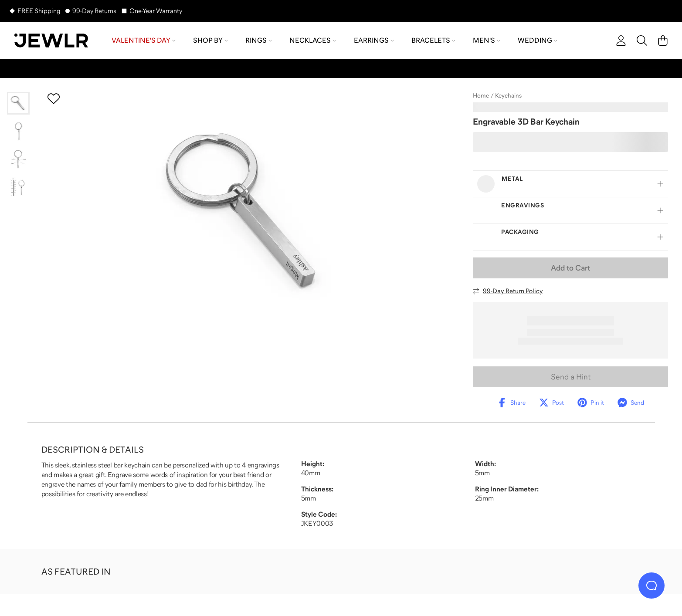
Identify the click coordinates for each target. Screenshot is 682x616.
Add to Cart (570, 268)
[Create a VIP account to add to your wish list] (54, 98)
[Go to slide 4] (18, 187)
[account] (621, 41)
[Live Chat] (651, 586)
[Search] (642, 41)
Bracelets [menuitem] (433, 40)
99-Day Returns (94, 11)
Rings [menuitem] (259, 40)
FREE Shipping (39, 11)
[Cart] (663, 41)
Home (481, 95)
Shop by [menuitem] (210, 40)
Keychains (508, 95)
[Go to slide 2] (18, 131)
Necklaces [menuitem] (313, 40)
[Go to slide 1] (18, 103)
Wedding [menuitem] (538, 40)
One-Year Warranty (156, 11)
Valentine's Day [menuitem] (144, 40)
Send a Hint (571, 377)
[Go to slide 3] (18, 159)
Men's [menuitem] (487, 40)
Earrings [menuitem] (374, 40)
